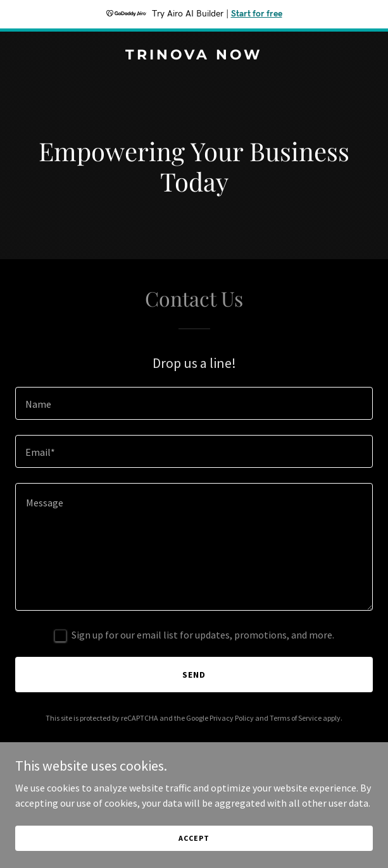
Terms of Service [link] (296, 718)
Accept (194, 838)
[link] (194, 56)
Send (194, 675)
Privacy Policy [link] (232, 718)
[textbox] (194, 403)
